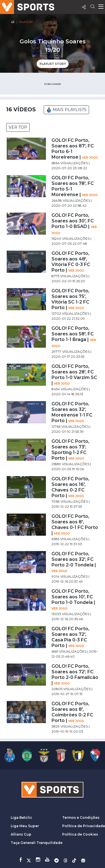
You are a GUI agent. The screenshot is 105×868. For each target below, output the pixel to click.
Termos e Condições (81, 818)
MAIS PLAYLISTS (66, 110)
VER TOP (18, 127)
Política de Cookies (80, 834)
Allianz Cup (21, 834)
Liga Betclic (21, 818)
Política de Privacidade (84, 826)
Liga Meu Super (25, 826)
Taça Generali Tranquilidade (37, 843)
